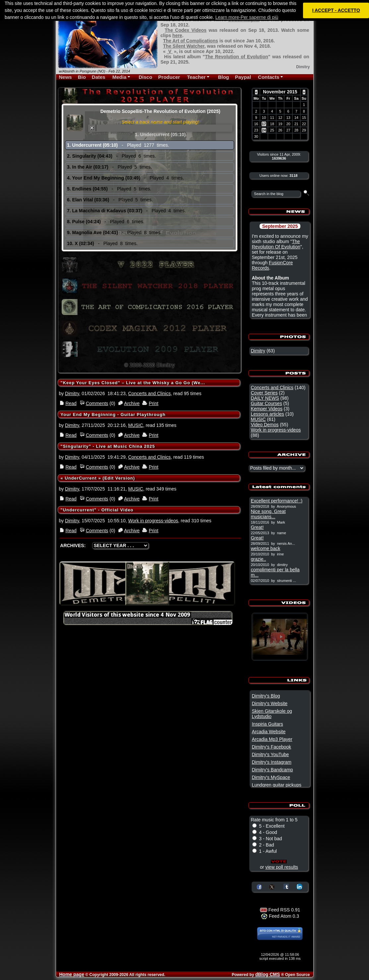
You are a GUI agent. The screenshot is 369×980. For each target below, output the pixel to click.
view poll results (282, 867)
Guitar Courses (266, 403)
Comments (97, 403)
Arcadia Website (269, 732)
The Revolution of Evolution (237, 57)
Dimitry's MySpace (271, 777)
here (177, 35)
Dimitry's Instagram (271, 762)
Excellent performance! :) (277, 501)
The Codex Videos (186, 30)
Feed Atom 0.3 (280, 916)
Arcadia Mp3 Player (272, 739)
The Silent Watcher (184, 46)
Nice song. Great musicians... (268, 514)
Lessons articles (267, 414)
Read (71, 403)
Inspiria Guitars (267, 724)
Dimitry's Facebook (271, 747)
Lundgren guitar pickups (276, 785)
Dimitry (72, 393)
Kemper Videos (266, 409)
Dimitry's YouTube (270, 754)
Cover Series (264, 393)
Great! (257, 527)
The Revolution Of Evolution (276, 244)
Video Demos (265, 425)
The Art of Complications (191, 41)
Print (154, 403)
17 (264, 124)
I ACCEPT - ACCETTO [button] (336, 10)
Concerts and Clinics (150, 393)
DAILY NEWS (265, 398)
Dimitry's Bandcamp (272, 770)
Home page (72, 974)
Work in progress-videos (153, 521)
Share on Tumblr (286, 886)
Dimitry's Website (269, 703)
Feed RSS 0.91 (280, 910)
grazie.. (258, 559)
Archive (132, 403)
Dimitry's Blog (266, 696)
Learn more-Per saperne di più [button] (247, 17)
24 (264, 130)
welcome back (265, 548)
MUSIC (136, 425)
